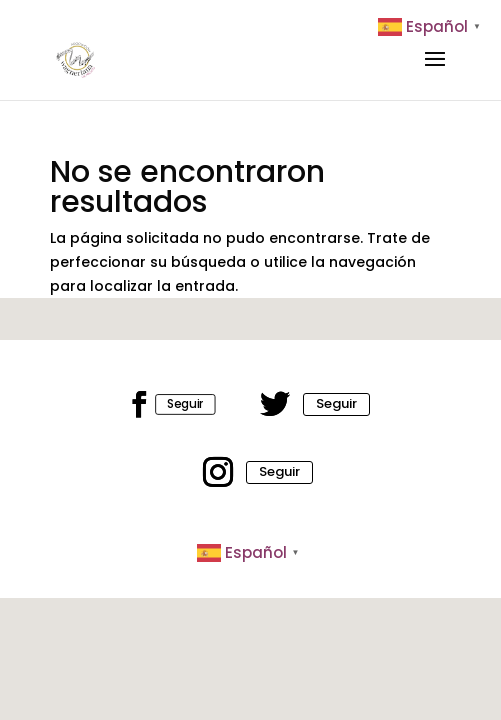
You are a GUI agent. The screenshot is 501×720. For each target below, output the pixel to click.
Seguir (185, 403)
